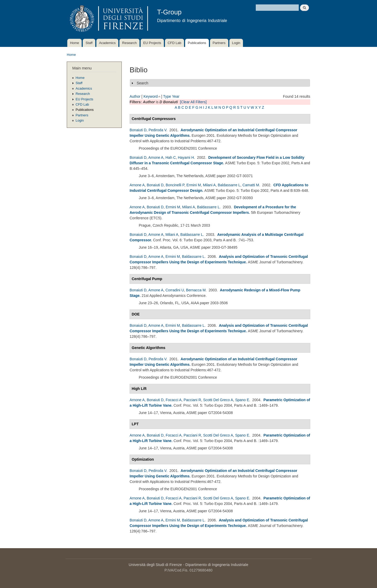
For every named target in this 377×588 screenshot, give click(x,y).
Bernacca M (196, 290)
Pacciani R (192, 400)
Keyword (151, 96)
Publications (197, 43)
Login (236, 43)
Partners (219, 43)
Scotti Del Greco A (218, 400)
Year (176, 96)
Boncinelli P (175, 185)
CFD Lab (174, 43)
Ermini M (194, 185)
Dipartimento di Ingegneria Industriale (217, 565)
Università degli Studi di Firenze (155, 565)
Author (135, 96)
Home (74, 43)
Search (142, 83)
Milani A (209, 185)
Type (167, 96)
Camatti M (251, 185)
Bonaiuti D (138, 130)
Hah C (171, 157)
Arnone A (156, 157)
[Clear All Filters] (193, 102)
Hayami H (186, 157)
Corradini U (175, 290)
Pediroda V (157, 130)
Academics (107, 43)
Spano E (242, 400)
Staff (89, 43)
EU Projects (152, 43)
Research (130, 43)
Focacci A (174, 400)
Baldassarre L (229, 185)
